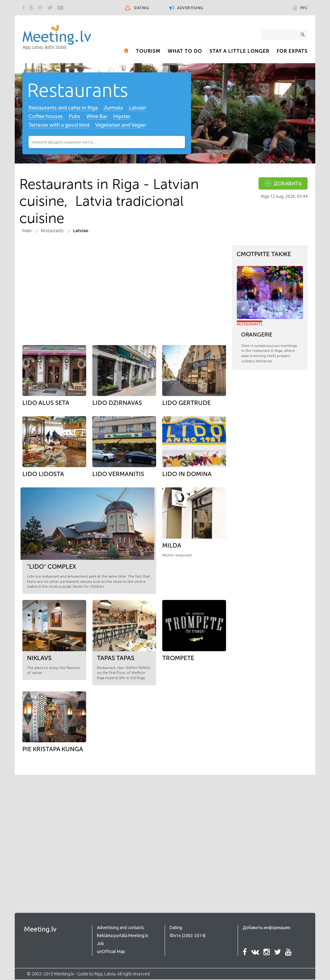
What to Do (185, 51)
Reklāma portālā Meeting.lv (123, 936)
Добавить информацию (267, 928)
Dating (141, 8)
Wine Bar (97, 117)
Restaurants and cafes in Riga (63, 108)
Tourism (148, 51)
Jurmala (113, 108)
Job (100, 944)
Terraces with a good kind (59, 125)
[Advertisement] (123, 286)
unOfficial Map (111, 952)
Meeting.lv (40, 930)
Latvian (138, 108)
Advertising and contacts (121, 928)
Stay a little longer (239, 51)
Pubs (75, 117)
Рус (300, 8)
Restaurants (80, 90)
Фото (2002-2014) (188, 936)
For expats (292, 51)
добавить (288, 184)
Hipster (122, 117)
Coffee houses (46, 117)
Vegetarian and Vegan (121, 125)
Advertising (187, 8)
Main (27, 231)
